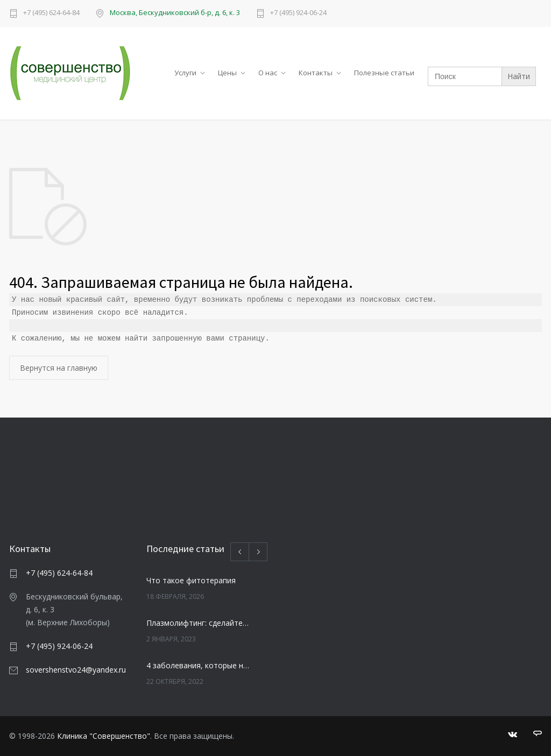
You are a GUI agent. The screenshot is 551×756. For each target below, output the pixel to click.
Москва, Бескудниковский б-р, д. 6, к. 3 (175, 12)
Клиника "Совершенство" (104, 736)
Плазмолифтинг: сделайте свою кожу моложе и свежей (198, 623)
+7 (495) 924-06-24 (298, 13)
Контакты (316, 73)
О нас (268, 73)
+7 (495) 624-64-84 (51, 13)
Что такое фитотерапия (191, 580)
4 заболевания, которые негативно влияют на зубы (198, 665)
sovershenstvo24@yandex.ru (76, 670)
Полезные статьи (384, 73)
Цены (227, 73)
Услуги (185, 73)
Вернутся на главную (59, 368)
